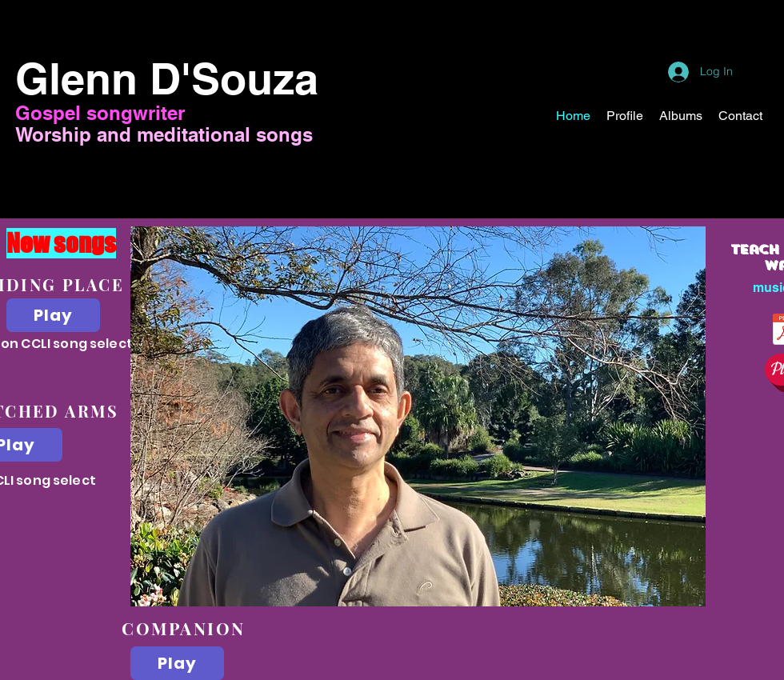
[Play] (53, 315)
